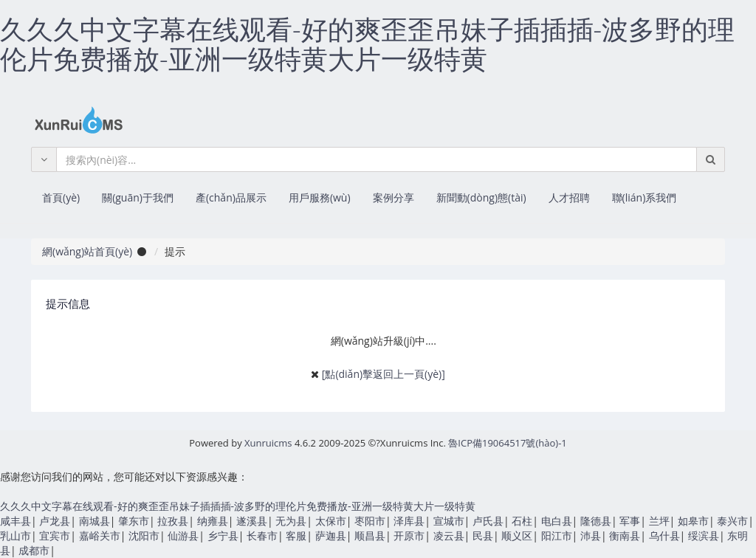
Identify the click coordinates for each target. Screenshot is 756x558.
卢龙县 (55, 521)
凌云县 (449, 535)
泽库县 (409, 521)
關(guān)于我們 (138, 197)
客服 (296, 535)
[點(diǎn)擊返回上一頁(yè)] (384, 374)
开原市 (409, 535)
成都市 (34, 550)
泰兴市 (732, 521)
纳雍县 (213, 521)
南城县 (94, 521)
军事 (630, 521)
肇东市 (134, 521)
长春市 (262, 535)
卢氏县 (488, 521)
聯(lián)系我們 (645, 197)
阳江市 (557, 535)
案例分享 (394, 197)
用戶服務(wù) (320, 197)
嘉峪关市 (100, 535)
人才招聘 (569, 197)
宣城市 (449, 521)
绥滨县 (704, 535)
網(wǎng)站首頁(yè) (87, 251)
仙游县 (183, 535)
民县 (483, 535)
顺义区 (517, 535)
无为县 (291, 521)
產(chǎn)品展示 (231, 197)
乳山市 (16, 535)
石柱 (522, 521)
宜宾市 (55, 535)
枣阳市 (370, 521)
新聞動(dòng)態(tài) (481, 197)
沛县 (591, 535)
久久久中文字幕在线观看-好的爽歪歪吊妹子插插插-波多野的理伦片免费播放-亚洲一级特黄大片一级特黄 (367, 44)
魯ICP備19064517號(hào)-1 (507, 443)
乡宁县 (223, 535)
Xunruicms (268, 443)
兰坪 (659, 521)
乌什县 (664, 535)
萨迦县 (331, 535)
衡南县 (625, 535)
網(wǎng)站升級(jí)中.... (384, 341)
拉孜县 (173, 521)
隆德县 (596, 521)
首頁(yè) (61, 197)
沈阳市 (144, 535)
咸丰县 (16, 521)
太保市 (331, 521)
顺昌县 (370, 535)
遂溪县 (252, 521)
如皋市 (693, 521)
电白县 (557, 521)
